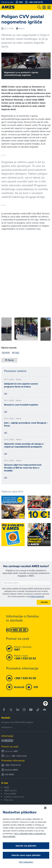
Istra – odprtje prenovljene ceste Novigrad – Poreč (26, 424)
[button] (7, 330)
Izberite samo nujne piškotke (26, 855)
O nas (5, 783)
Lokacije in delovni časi (14, 797)
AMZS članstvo (10, 790)
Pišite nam (9, 800)
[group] (26, 329)
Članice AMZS (10, 794)
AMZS (7, 787)
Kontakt (6, 718)
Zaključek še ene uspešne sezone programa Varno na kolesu (21, 385)
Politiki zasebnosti (37, 596)
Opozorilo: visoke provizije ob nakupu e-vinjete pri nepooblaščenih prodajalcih (24, 445)
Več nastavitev (26, 862)
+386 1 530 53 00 (13, 765)
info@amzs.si (7, 727)
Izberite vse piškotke (26, 846)
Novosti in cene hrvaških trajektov (21, 405)
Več (6, 393)
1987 (16, 751)
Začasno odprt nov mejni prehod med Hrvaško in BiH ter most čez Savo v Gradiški (23, 468)
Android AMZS (11, 770)
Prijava (44, 602)
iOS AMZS (9, 775)
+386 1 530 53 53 (19, 756)
